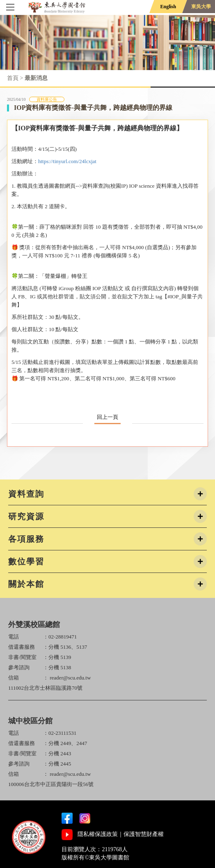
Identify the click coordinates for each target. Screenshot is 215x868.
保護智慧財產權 (144, 834)
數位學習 (26, 561)
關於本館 (26, 584)
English (168, 7)
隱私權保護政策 (98, 834)
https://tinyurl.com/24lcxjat (67, 161)
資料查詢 (26, 494)
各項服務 (26, 539)
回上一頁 (107, 417)
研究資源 (26, 516)
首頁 (13, 78)
